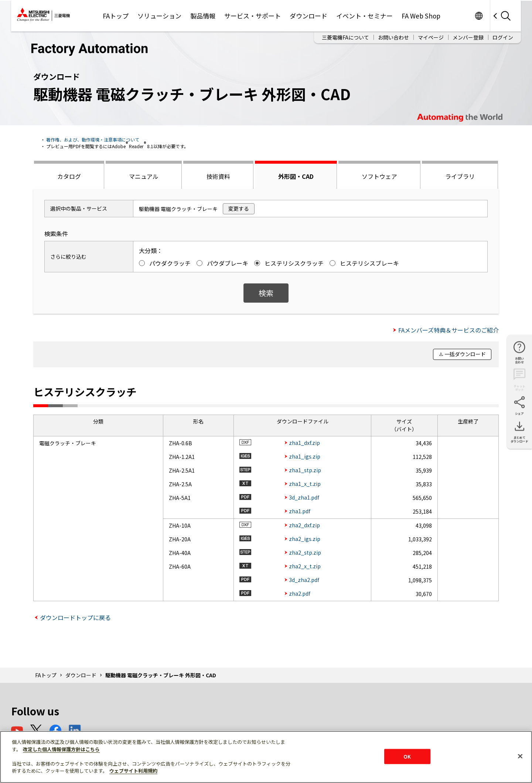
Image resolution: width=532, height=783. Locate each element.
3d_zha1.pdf (304, 497)
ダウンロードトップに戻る (75, 617)
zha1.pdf (300, 511)
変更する (239, 208)
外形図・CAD (296, 176)
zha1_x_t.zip (305, 484)
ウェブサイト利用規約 (133, 771)
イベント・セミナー (364, 16)
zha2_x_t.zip (305, 566)
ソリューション (159, 16)
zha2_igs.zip (305, 539)
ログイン (503, 37)
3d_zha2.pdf (304, 580)
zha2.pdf (300, 593)
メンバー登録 (468, 37)
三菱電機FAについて (345, 37)
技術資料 (218, 176)
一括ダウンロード (465, 354)
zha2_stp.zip (305, 552)
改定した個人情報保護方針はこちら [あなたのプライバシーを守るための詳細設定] (61, 749)
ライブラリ (460, 176)
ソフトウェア (379, 176)
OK (407, 756)
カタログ (69, 176)
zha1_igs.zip (305, 456)
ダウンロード (308, 16)
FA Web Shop (421, 16)
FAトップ (116, 16)
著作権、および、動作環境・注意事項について (93, 139)
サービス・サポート (253, 16)
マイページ (431, 37)
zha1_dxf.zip (304, 443)
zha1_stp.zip (305, 470)
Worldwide (479, 16)
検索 (266, 293)
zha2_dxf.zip (304, 525)
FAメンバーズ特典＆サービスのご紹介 (449, 330)
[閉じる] (520, 756)
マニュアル (144, 176)
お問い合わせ (393, 37)
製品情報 (203, 16)
